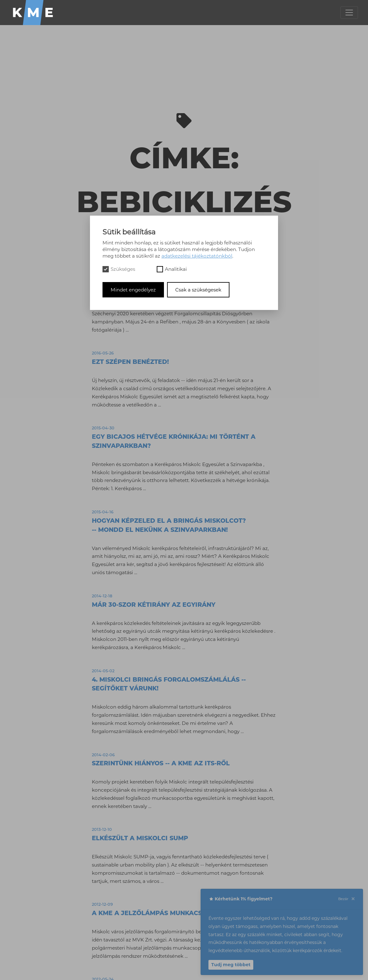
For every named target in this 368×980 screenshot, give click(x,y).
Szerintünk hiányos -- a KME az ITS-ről (161, 763)
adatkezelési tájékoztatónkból (197, 256)
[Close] (353, 899)
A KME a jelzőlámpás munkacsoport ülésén (172, 913)
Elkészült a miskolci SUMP (140, 838)
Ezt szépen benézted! (130, 362)
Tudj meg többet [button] (231, 965)
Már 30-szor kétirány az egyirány (154, 605)
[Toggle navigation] (349, 13)
